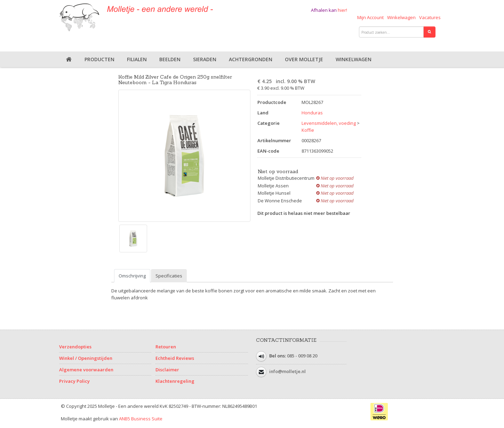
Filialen (137, 59)
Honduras (312, 113)
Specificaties (169, 276)
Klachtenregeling (175, 381)
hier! (342, 10)
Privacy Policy (74, 381)
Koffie (308, 130)
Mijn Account (370, 17)
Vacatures (430, 17)
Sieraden (205, 59)
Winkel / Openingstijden (86, 358)
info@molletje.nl (287, 372)
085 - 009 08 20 (302, 356)
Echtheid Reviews (175, 358)
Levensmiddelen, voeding (329, 123)
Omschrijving (132, 276)
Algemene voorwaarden (86, 370)
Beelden (170, 59)
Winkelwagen (401, 17)
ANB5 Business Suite (141, 419)
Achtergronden (251, 59)
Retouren (166, 347)
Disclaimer (167, 370)
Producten (99, 59)
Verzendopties (75, 347)
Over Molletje (304, 59)
